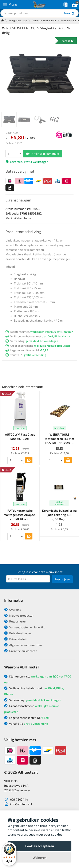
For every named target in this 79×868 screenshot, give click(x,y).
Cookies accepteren (40, 846)
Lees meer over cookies (45, 834)
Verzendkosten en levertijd (25, 627)
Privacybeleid (16, 639)
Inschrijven (63, 579)
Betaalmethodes (18, 633)
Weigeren (40, 857)
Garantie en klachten (21, 651)
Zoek (69, 14)
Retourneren (15, 621)
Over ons (13, 610)
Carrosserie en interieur (44, 20)
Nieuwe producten (19, 615)
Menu (10, 5)
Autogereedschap (18, 20)
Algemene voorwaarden (23, 645)
